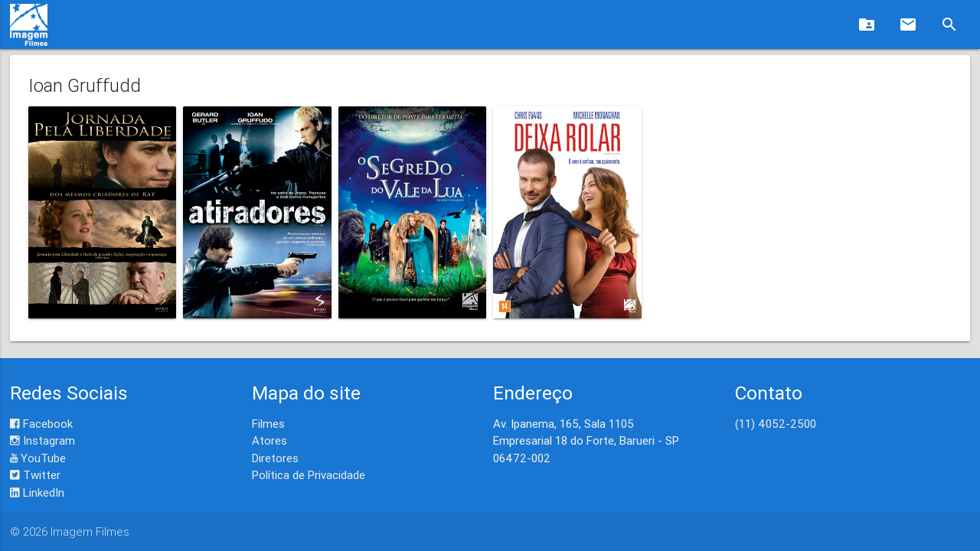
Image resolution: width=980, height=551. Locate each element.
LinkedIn (37, 492)
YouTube (38, 458)
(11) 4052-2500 (776, 424)
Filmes (268, 424)
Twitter (35, 475)
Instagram (42, 440)
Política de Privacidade (309, 475)
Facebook (41, 424)
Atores (269, 440)
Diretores (275, 458)
